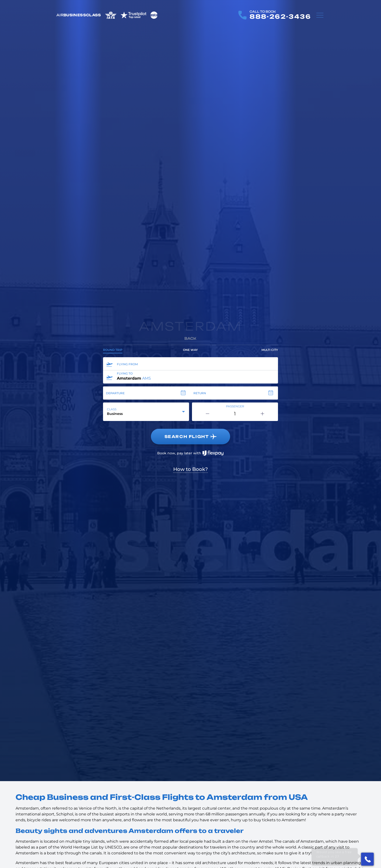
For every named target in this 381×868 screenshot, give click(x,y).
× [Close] (315, 850)
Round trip (113, 350)
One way (190, 350)
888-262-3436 (280, 17)
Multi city (270, 350)
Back (190, 338)
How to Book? (190, 469)
